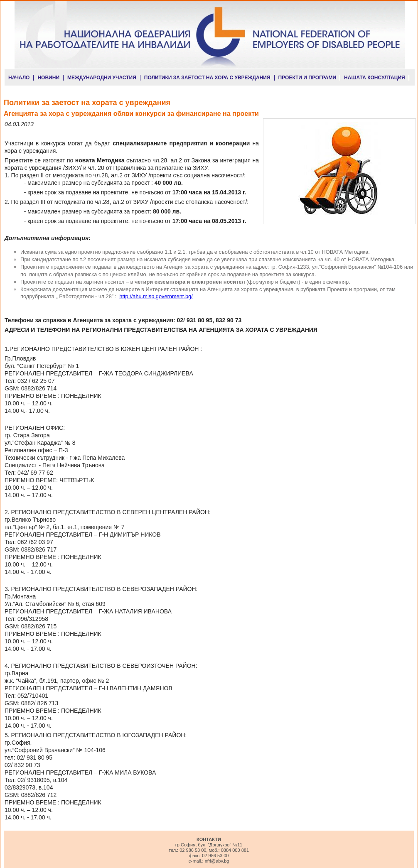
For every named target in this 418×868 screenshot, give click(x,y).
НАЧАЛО (19, 78)
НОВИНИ (48, 78)
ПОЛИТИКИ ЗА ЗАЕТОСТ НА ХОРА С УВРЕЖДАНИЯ (207, 78)
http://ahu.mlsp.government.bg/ (156, 296)
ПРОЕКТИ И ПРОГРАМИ (307, 78)
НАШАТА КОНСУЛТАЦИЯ (375, 78)
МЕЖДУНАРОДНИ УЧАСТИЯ (102, 78)
